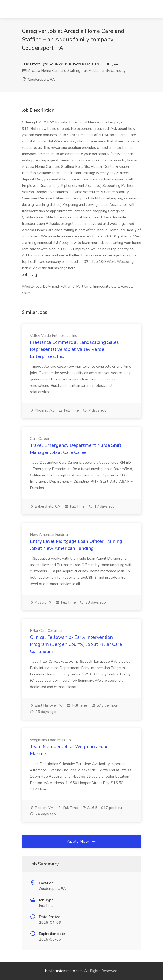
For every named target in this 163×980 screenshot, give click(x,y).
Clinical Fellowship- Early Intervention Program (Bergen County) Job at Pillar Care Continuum (76, 644)
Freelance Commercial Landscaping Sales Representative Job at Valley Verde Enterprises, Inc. (74, 349)
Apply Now (82, 841)
